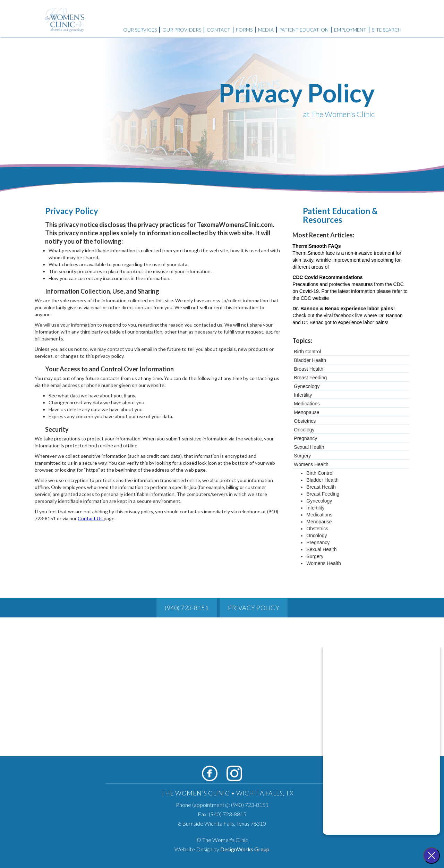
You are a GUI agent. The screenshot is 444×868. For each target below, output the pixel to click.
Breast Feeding (310, 378)
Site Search (387, 30)
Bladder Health (310, 360)
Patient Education (304, 30)
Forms (244, 30)
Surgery (302, 456)
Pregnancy (305, 438)
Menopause (306, 412)
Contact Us (91, 518)
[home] (65, 17)
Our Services (140, 30)
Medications (307, 404)
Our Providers (182, 30)
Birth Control (307, 352)
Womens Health (311, 464)
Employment (350, 30)
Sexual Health (309, 447)
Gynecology (307, 386)
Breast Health (309, 369)
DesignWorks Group (245, 849)
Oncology (304, 430)
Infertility (303, 395)
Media (266, 30)
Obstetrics (305, 421)
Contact (219, 30)
